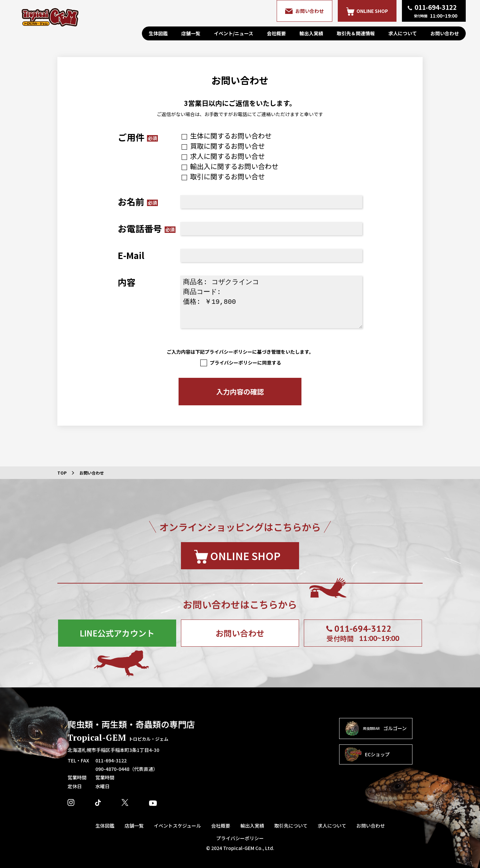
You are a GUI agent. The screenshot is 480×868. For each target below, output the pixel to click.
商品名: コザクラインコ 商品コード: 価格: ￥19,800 (271, 302)
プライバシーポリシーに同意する (240, 363)
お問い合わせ (445, 33)
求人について (403, 33)
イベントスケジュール (177, 826)
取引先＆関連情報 (356, 33)
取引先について (291, 826)
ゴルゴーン (376, 728)
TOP (62, 473)
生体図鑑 (158, 33)
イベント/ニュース (234, 33)
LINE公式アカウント (117, 633)
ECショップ (367, 755)
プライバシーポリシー (240, 838)
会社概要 (276, 33)
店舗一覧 (191, 33)
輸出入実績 (311, 33)
